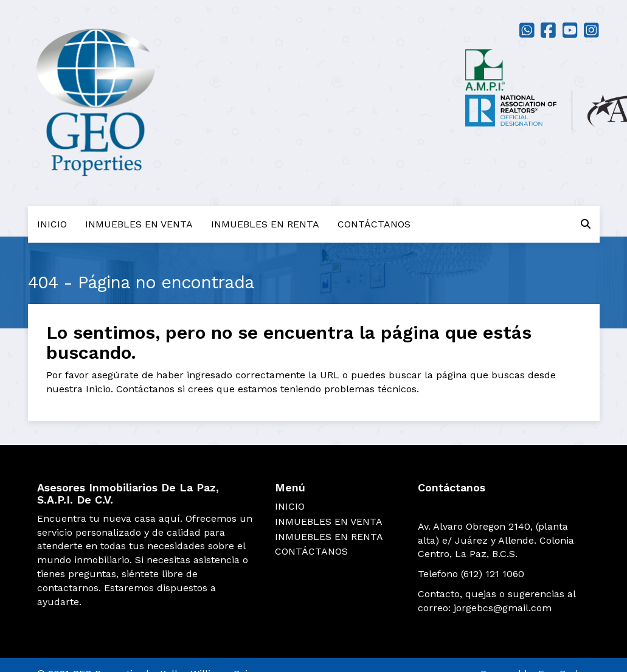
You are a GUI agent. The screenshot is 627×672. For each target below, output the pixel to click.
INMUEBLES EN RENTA (265, 224)
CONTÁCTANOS (374, 224)
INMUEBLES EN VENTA (139, 224)
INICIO (52, 224)
